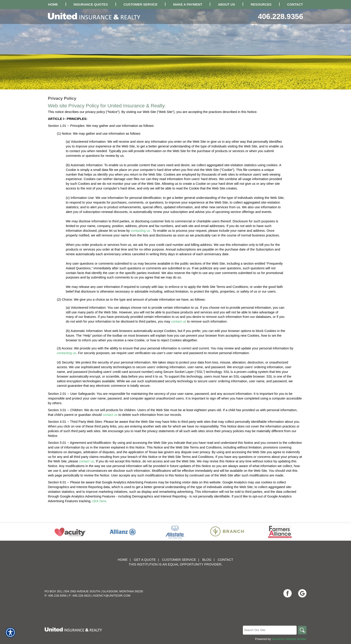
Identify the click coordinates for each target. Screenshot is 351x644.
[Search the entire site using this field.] (269, 630)
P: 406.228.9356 (56, 596)
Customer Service (179, 560)
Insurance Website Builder (289, 639)
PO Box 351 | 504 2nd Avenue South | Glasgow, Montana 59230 (94, 591)
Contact (225, 560)
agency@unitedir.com (112, 596)
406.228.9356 (280, 16)
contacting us (140, 231)
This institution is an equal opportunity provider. (175, 564)
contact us (179, 321)
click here (99, 501)
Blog (207, 560)
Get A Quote (145, 560)
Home (123, 560)
